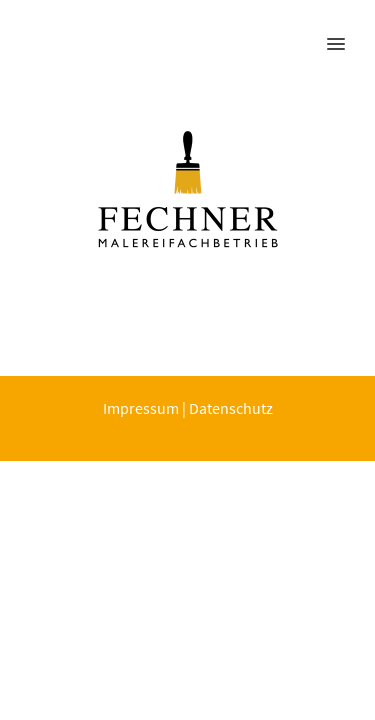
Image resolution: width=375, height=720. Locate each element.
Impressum (141, 408)
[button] (347, 31)
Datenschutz (231, 408)
